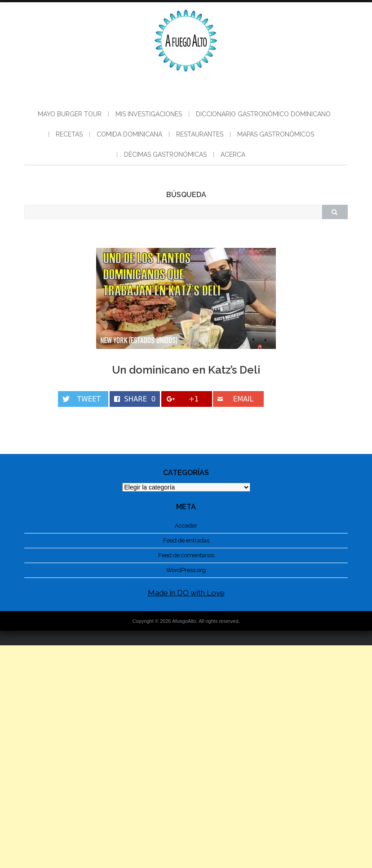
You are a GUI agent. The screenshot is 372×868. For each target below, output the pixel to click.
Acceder (186, 526)
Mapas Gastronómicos (276, 134)
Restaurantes (200, 134)
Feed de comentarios (186, 555)
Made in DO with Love (186, 593)
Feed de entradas (186, 540)
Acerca (233, 154)
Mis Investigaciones (149, 114)
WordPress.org (186, 570)
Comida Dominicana (129, 134)
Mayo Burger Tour (70, 114)
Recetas (69, 134)
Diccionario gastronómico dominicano (263, 114)
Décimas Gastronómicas (165, 154)
